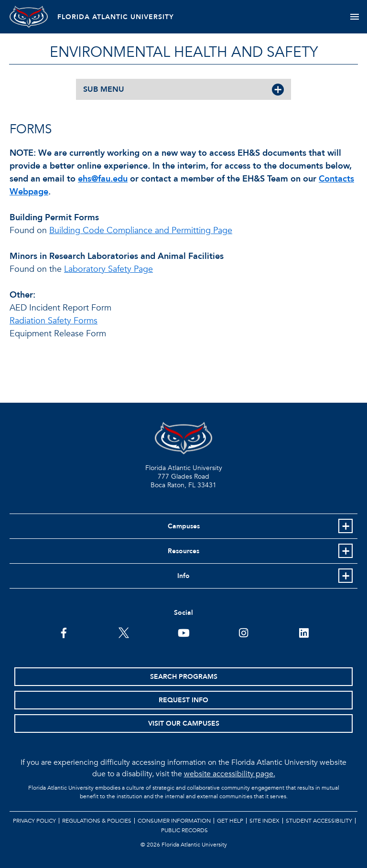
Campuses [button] (184, 526)
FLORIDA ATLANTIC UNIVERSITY (116, 17)
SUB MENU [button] (104, 89)
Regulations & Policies (97, 821)
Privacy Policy (34, 821)
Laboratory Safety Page (108, 269)
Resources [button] (183, 551)
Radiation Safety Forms (54, 321)
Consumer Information (174, 821)
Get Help (230, 821)
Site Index (264, 821)
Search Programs (184, 677)
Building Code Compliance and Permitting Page (141, 230)
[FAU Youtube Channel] (184, 632)
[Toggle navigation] (354, 17)
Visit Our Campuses (184, 723)
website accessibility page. (230, 774)
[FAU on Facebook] (64, 632)
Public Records (184, 830)
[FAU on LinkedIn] (304, 632)
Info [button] (183, 576)
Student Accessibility (319, 821)
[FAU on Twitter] (124, 632)
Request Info (183, 700)
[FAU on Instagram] (243, 632)
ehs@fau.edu (103, 179)
